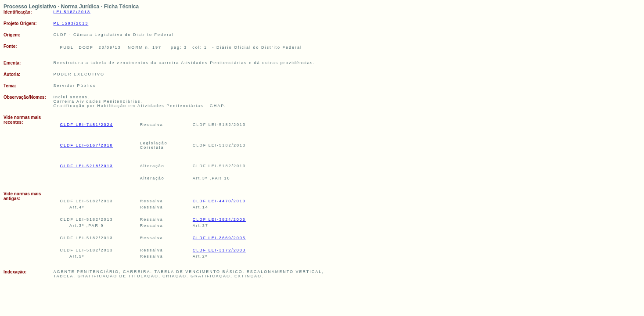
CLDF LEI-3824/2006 (219, 219)
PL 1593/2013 (71, 23)
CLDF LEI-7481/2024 (87, 125)
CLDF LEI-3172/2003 (219, 250)
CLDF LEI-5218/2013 (87, 166)
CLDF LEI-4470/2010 (219, 201)
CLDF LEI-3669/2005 (219, 238)
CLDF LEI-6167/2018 (87, 145)
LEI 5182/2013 (72, 12)
